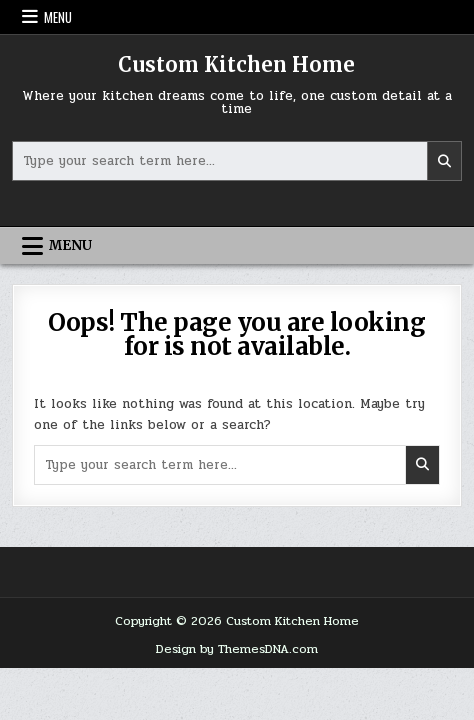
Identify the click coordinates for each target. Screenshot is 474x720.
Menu (58, 17)
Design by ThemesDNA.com (237, 649)
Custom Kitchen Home (236, 64)
